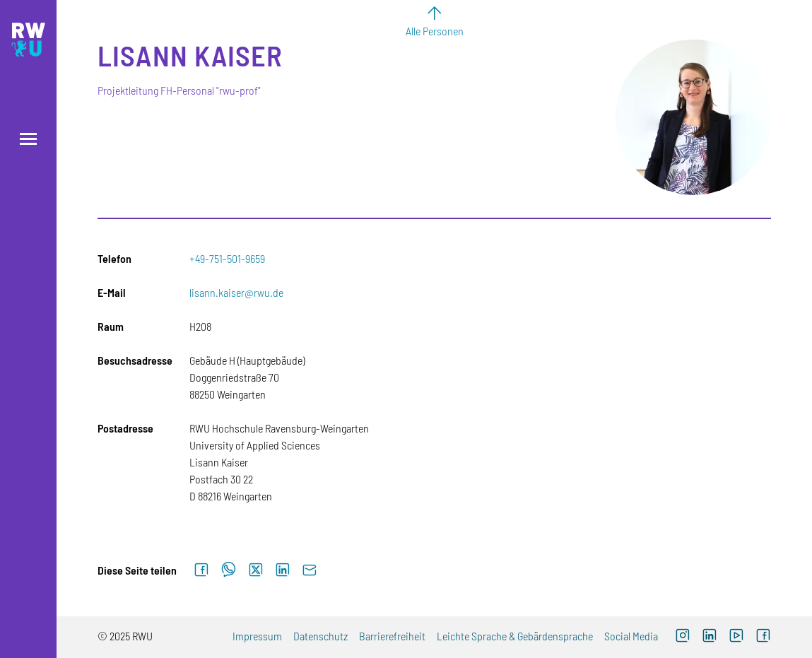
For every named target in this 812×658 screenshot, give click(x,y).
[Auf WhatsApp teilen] (229, 570)
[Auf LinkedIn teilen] (283, 570)
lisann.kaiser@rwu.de (236, 292)
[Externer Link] (710, 637)
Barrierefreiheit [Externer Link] (392, 636)
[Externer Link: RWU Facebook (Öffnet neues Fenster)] (763, 637)
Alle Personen (435, 31)
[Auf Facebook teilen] (201, 570)
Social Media (631, 636)
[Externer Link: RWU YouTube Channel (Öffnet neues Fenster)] (736, 637)
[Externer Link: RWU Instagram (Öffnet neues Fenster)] (683, 637)
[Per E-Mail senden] (310, 570)
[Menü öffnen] (28, 139)
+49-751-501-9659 (227, 258)
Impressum (257, 636)
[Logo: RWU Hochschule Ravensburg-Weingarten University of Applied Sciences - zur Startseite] (28, 40)
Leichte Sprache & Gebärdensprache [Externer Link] (515, 636)
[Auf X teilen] (256, 570)
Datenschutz (320, 636)
